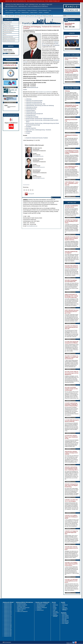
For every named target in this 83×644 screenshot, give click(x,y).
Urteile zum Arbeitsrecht (43, 10)
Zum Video (68, 49)
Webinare (41, 12)
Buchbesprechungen (22, 604)
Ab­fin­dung (29, 99)
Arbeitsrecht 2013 (8, 621)
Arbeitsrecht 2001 (8, 636)
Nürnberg (39, 16)
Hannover (23, 16)
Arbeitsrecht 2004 (8, 632)
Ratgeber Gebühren (34, 12)
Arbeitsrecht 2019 (8, 613)
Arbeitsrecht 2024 (8, 606)
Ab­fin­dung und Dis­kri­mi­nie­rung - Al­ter (36, 104)
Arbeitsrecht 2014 (8, 619)
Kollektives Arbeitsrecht (42, 608)
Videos (5, 35)
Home (7, 10)
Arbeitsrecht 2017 (8, 615)
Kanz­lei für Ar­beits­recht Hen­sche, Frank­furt (37, 138)
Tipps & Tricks (17, 12)
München (33, 16)
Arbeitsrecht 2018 (8, 614)
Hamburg (17, 16)
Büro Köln (64, 619)
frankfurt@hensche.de (10, 52)
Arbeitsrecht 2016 (8, 617)
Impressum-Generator (9, 12)
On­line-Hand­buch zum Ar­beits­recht (44, 92)
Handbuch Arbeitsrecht (22, 10)
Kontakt (55, 609)
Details (10, 53)
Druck (54, 606)
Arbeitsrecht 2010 (8, 624)
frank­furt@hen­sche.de (33, 87)
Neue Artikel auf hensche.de (23, 608)
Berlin (7, 16)
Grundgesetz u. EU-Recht (42, 604)
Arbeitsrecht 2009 (8, 626)
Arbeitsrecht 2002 (8, 635)
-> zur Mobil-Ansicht (8, 19)
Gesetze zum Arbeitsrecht (32, 10)
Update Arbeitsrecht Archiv (9, 41)
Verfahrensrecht (40, 610)
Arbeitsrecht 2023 (8, 608)
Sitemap (55, 614)
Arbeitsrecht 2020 (8, 611)
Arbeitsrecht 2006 (8, 630)
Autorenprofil (29, 194)
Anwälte (50, 16)
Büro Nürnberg (65, 622)
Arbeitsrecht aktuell (13, 10)
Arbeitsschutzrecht (41, 606)
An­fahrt (25, 90)
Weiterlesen (69, 103)
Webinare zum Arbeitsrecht (9, 39)
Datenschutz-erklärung (65, 609)
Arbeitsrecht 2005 (8, 631)
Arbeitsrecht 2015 (8, 618)
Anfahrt (5, 53)
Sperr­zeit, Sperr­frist (31, 128)
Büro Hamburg (65, 617)
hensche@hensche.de (38, 156)
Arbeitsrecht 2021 (8, 610)
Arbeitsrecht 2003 (8, 633)
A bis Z (55, 604)
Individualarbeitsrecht (41, 605)
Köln (28, 16)
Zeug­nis (28, 133)
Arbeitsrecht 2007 (8, 628)
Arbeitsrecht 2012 (8, 622)
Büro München (65, 621)
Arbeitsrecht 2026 (8, 604)
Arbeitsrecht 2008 (8, 627)
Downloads (55, 605)
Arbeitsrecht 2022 (8, 609)
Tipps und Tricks (7, 24)
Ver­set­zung (29, 131)
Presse (50, 10)
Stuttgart (44, 16)
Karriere (55, 608)
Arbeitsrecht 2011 (8, 623)
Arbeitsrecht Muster (25, 12)
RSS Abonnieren (56, 197)
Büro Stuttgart (65, 623)
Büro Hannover (66, 618)
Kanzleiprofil (46, 12)
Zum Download (69, 67)
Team (63, 606)
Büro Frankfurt (65, 616)
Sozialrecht (39, 609)
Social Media (56, 613)
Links (54, 610)
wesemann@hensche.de (39, 178)
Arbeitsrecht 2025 (8, 605)
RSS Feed (55, 611)
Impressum (65, 608)
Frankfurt (12, 16)
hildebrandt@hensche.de (39, 167)
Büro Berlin (65, 614)
